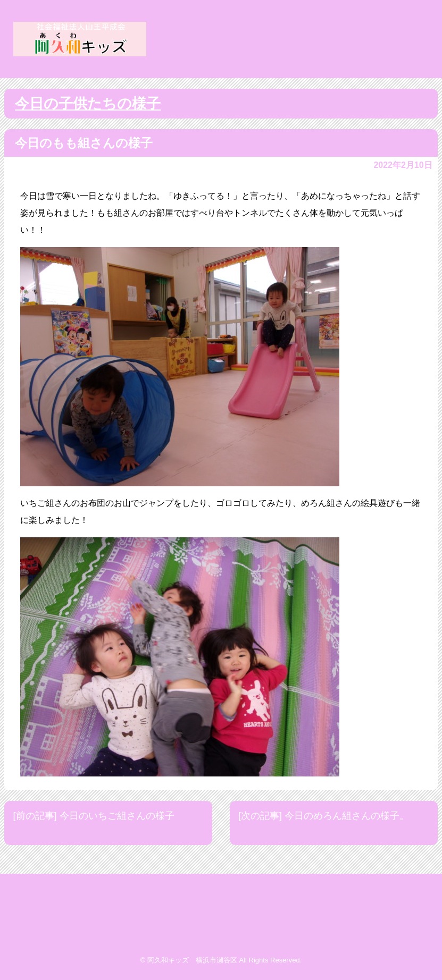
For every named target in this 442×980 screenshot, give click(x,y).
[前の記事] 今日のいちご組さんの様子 (94, 816)
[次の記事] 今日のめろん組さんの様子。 (324, 816)
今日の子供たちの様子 (88, 104)
